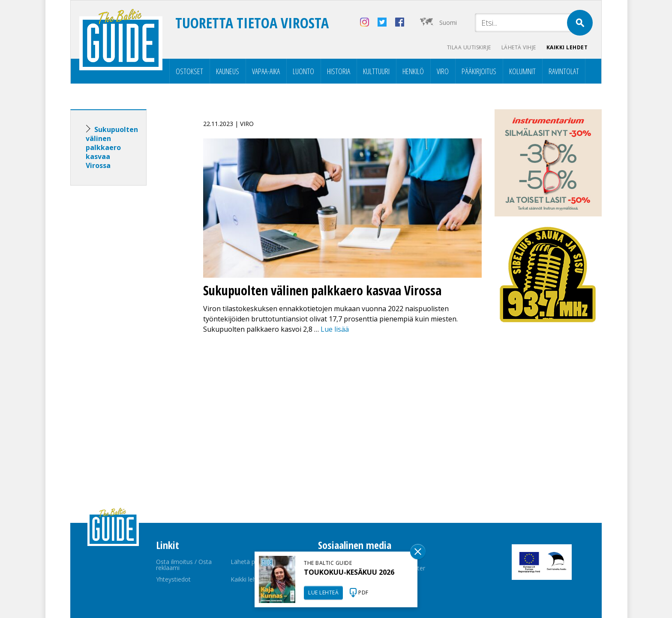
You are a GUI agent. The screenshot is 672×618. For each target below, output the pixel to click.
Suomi (448, 22)
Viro (443, 71)
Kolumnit (522, 71)
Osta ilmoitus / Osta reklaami (184, 565)
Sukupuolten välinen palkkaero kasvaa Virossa (112, 147)
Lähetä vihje (519, 47)
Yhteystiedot (173, 579)
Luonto (303, 71)
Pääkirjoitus (479, 71)
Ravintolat (564, 71)
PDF (363, 592)
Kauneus (228, 71)
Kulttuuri (376, 71)
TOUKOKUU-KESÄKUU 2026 (349, 572)
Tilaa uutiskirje (469, 47)
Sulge (418, 552)
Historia (339, 71)
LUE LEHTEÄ (323, 592)
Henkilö (413, 71)
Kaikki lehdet (567, 47)
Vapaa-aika (266, 71)
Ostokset (189, 71)
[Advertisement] (124, 327)
